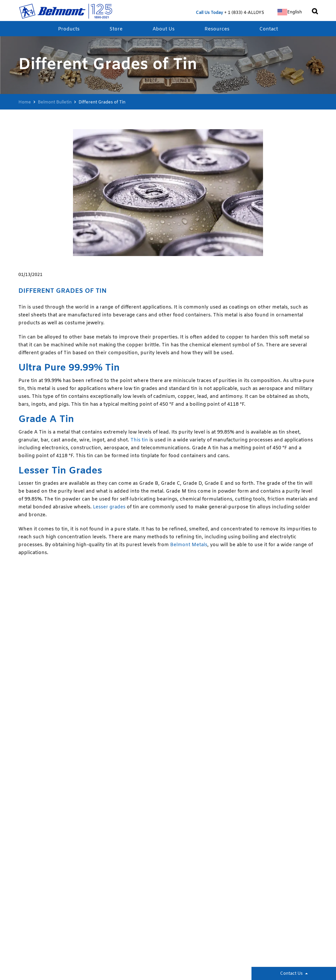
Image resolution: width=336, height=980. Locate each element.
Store (116, 29)
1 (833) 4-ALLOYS (246, 13)
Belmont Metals (189, 545)
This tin (139, 440)
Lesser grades (109, 507)
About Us (164, 29)
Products (69, 29)
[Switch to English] (290, 12)
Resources (217, 29)
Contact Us (291, 974)
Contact (269, 29)
